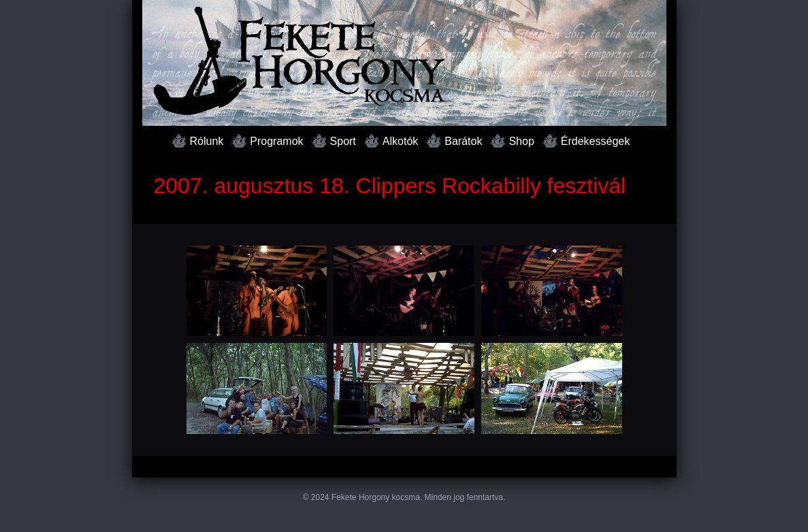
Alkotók (400, 141)
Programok (276, 141)
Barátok (463, 141)
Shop (521, 141)
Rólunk (207, 141)
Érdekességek (595, 141)
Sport (343, 141)
